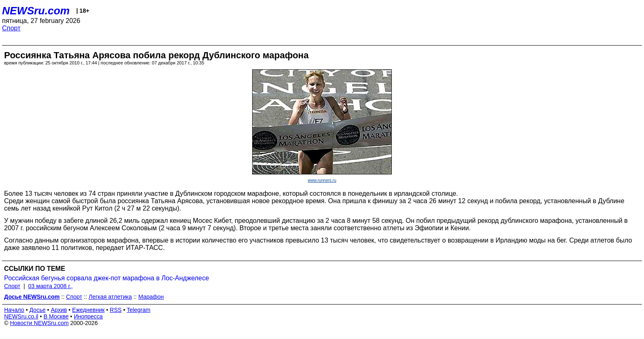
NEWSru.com (36, 11)
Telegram (139, 310)
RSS (116, 310)
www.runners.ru (322, 180)
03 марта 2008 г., (51, 286)
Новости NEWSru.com (39, 323)
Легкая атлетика (110, 297)
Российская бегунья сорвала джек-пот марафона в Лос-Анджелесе (107, 278)
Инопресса (89, 316)
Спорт (11, 28)
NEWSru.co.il (21, 316)
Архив (59, 310)
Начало (14, 310)
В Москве (56, 316)
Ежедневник (89, 310)
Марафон (151, 297)
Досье (37, 310)
